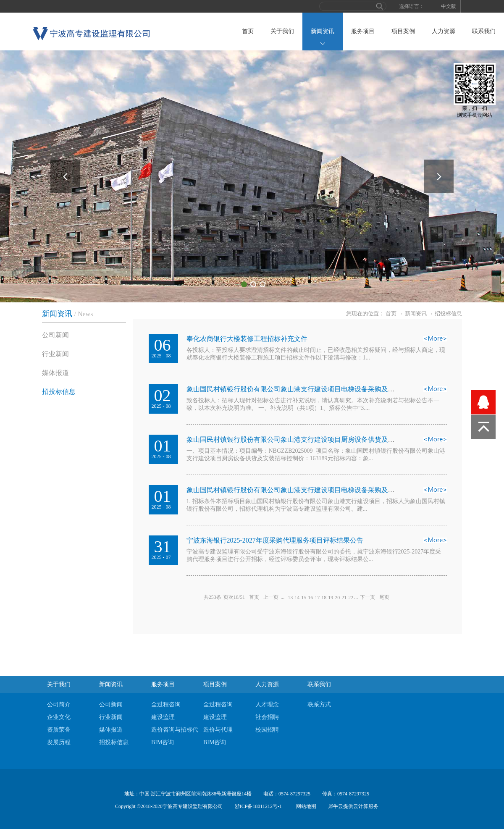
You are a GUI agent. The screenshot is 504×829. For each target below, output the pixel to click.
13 (290, 598)
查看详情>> (435, 341)
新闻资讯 (416, 313)
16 (310, 598)
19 (331, 598)
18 (324, 598)
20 (337, 598)
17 (317, 598)
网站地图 (305, 806)
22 (351, 598)
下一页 (367, 597)
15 (304, 598)
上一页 (271, 597)
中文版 (449, 6)
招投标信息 (448, 313)
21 (344, 598)
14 (297, 598)
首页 (248, 31)
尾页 (384, 597)
